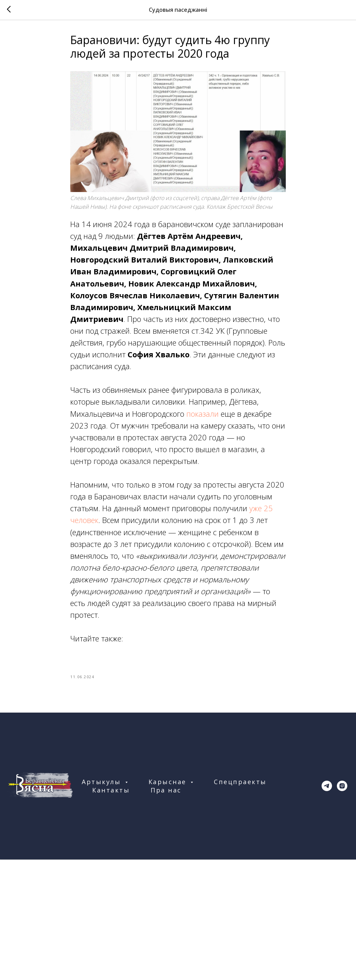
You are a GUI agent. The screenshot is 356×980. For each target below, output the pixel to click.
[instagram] (342, 786)
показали (203, 414)
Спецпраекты (240, 782)
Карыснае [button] (169, 782)
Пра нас (166, 790)
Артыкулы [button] (103, 782)
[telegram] (327, 786)
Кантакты (111, 790)
